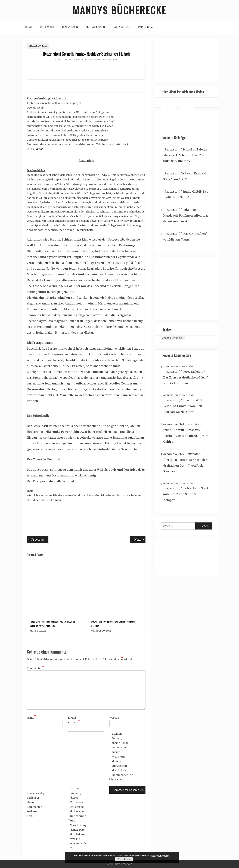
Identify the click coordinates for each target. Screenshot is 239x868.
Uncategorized (38, 46)
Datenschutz (121, 27)
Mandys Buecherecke (105, 60)
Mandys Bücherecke (120, 10)
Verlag (40, 149)
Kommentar (35, 668)
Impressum (145, 27)
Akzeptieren (124, 859)
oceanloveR (171, 424)
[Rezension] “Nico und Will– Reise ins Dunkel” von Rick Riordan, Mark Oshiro (184, 406)
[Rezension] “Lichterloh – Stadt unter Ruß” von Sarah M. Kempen (186, 494)
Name (31, 718)
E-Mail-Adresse (74, 720)
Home (29, 27)
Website (114, 718)
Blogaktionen (95, 27)
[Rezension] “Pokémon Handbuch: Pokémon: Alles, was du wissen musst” (186, 216)
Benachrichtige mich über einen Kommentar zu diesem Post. (36, 802)
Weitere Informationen (160, 855)
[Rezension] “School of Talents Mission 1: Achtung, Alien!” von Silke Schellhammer (185, 155)
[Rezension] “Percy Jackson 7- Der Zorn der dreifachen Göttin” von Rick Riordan (186, 378)
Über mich (47, 27)
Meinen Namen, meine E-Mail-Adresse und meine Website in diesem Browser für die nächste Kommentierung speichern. (121, 757)
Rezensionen (70, 27)
